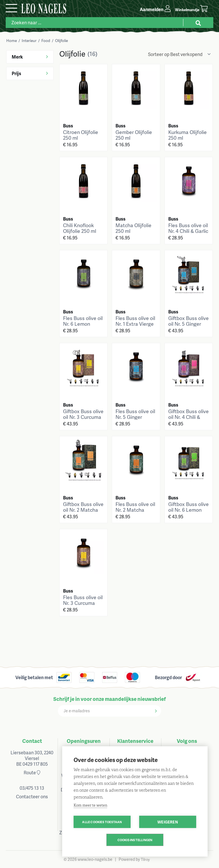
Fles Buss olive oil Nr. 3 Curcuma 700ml (83, 603)
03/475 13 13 (32, 788)
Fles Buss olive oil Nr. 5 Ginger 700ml (135, 417)
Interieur (29, 40)
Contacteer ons (32, 796)
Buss (68, 126)
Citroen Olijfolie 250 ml (81, 135)
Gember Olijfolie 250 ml (134, 135)
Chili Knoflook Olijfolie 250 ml (80, 228)
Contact (32, 741)
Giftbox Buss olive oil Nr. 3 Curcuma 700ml (83, 417)
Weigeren (168, 822)
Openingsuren (84, 741)
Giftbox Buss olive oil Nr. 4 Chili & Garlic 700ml (188, 417)
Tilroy (145, 859)
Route (32, 772)
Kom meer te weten (90, 805)
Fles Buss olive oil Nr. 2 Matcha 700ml (135, 510)
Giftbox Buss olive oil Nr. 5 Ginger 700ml (188, 324)
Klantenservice (135, 741)
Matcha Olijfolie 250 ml (133, 228)
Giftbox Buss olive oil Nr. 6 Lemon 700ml (188, 510)
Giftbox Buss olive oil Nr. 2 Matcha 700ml (83, 510)
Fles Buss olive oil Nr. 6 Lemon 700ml (83, 324)
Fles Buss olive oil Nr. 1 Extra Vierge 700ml (135, 324)
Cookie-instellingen (135, 840)
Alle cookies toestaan (102, 822)
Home (12, 40)
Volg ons (187, 741)
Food (46, 40)
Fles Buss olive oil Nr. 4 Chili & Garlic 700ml (188, 231)
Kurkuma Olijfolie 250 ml (187, 135)
